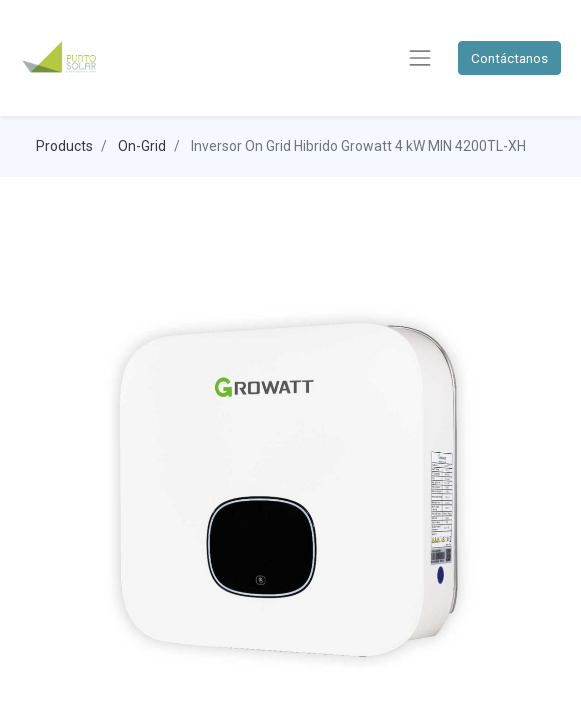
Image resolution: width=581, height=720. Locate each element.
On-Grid (142, 146)
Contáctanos (509, 58)
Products (64, 146)
